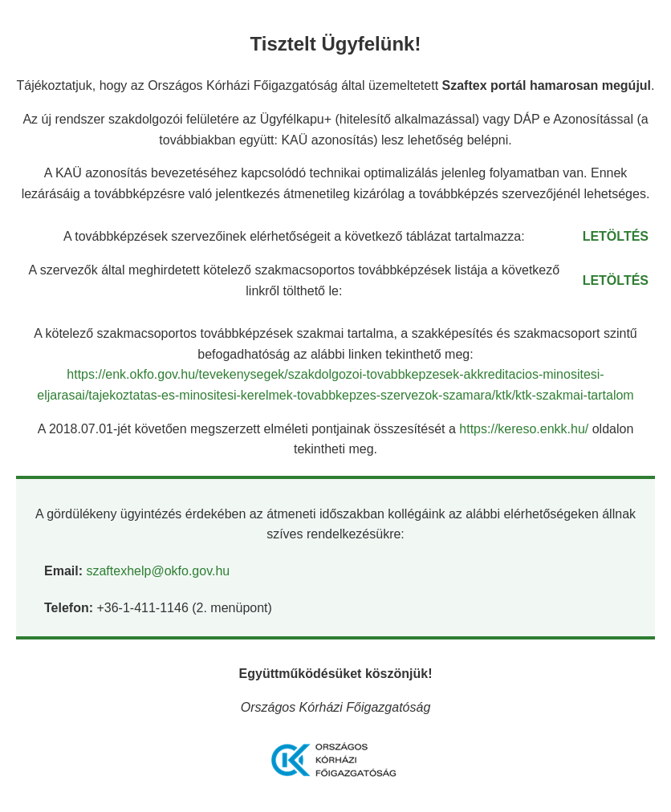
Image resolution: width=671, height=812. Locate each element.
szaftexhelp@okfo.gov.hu (158, 571)
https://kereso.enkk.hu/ (525, 429)
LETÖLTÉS (616, 236)
